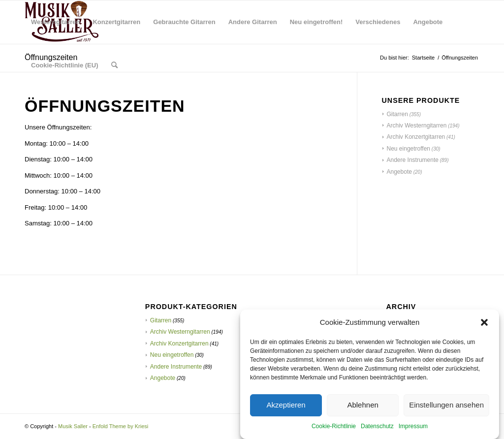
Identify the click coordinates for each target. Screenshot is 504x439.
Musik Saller (73, 426)
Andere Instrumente (413, 160)
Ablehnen (362, 407)
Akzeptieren (286, 407)
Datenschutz (377, 428)
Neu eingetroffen (409, 149)
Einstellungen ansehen (446, 407)
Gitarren (397, 114)
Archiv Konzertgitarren (416, 137)
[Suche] (114, 65)
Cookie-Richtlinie (334, 428)
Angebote (399, 172)
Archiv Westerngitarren (417, 125)
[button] (484, 324)
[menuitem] (55, 22)
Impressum (413, 428)
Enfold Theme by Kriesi (121, 426)
